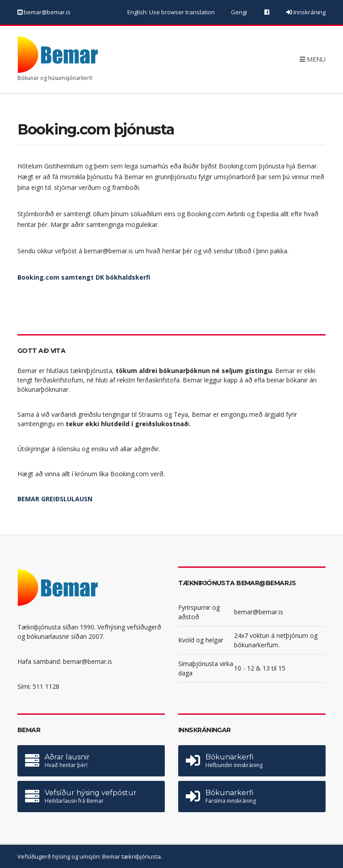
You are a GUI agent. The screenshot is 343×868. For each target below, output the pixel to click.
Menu (313, 59)
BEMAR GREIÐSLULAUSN (55, 499)
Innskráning (309, 12)
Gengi (239, 12)
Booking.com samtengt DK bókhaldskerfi (84, 277)
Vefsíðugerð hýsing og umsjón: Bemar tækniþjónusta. (90, 856)
